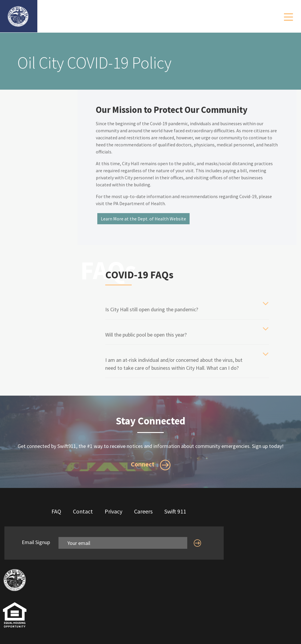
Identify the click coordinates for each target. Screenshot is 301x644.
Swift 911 (175, 511)
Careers (143, 511)
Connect (151, 465)
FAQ (56, 511)
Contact (83, 511)
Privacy (113, 511)
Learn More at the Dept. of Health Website (143, 219)
